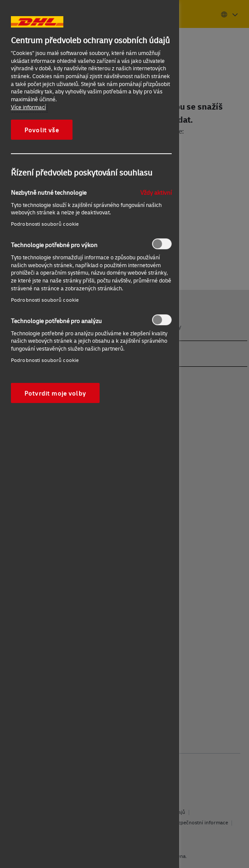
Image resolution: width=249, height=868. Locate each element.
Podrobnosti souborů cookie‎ (45, 224)
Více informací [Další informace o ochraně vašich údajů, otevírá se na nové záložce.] (28, 107)
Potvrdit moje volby (55, 393)
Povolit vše (42, 130)
